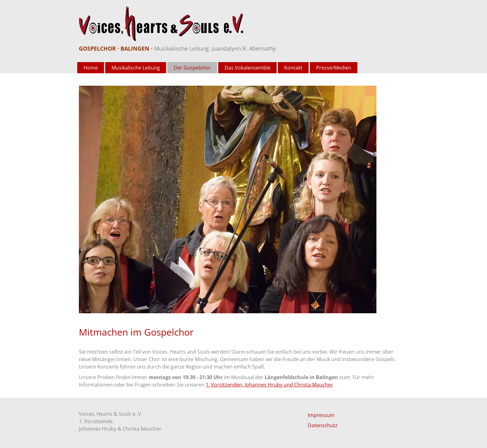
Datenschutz (323, 425)
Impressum (321, 415)
